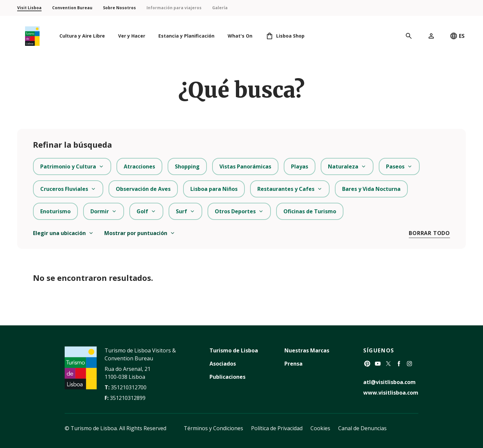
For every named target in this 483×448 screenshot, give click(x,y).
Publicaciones (227, 377)
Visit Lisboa (29, 8)
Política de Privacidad (277, 428)
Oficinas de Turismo (310, 211)
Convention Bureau (72, 8)
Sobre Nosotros (119, 8)
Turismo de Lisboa (234, 350)
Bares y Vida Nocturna (371, 189)
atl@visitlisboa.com (389, 382)
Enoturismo (55, 211)
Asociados (223, 364)
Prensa (293, 364)
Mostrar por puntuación (140, 233)
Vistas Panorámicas (245, 166)
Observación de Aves (143, 189)
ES (457, 36)
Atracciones (139, 166)
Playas (300, 166)
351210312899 (128, 398)
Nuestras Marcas (307, 350)
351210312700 (129, 387)
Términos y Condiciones (213, 428)
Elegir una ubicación (63, 233)
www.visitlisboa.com (391, 393)
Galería (220, 8)
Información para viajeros (174, 8)
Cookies (320, 428)
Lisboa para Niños (214, 189)
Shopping (187, 166)
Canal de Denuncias (362, 428)
